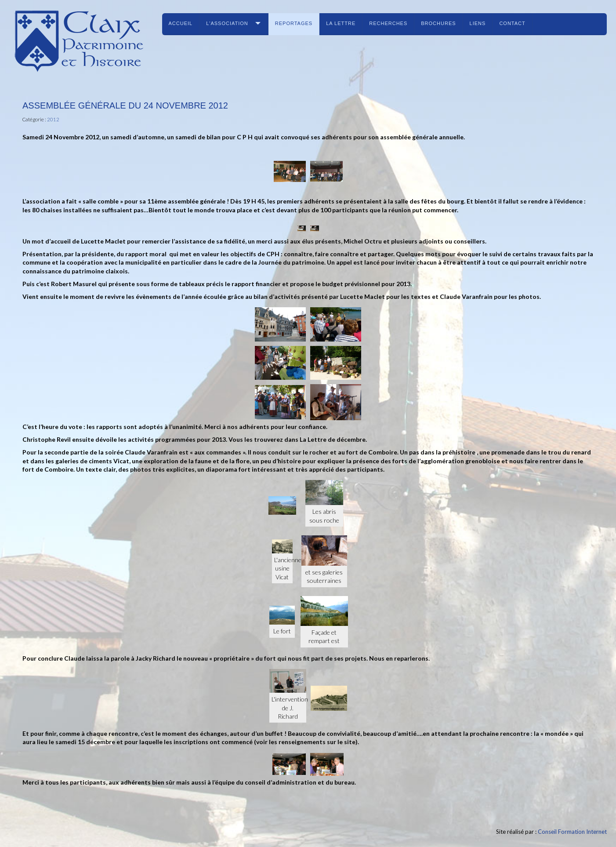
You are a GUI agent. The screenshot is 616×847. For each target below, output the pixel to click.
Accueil (181, 23)
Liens (478, 23)
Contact (512, 23)
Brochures (438, 23)
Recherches (388, 23)
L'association (227, 23)
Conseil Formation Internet (572, 832)
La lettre (341, 23)
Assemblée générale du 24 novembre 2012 (125, 105)
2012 (53, 119)
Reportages (294, 23)
